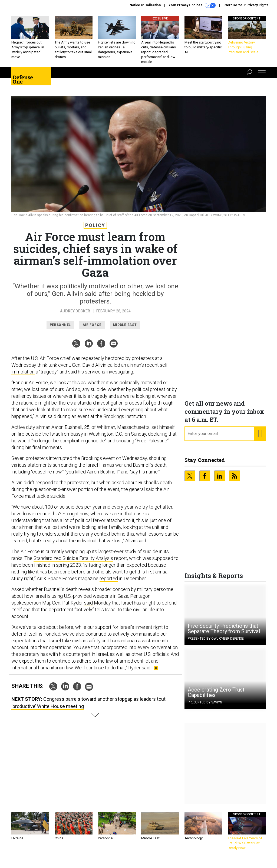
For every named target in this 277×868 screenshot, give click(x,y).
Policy (95, 229)
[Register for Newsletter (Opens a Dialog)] (260, 438)
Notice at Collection (145, 5)
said (88, 607)
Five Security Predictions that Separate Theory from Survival (224, 633)
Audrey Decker (75, 315)
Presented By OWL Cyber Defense (216, 643)
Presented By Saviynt (206, 706)
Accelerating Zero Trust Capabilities (216, 696)
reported (109, 582)
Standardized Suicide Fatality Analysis (73, 562)
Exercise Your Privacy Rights (246, 5)
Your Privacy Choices (192, 5)
